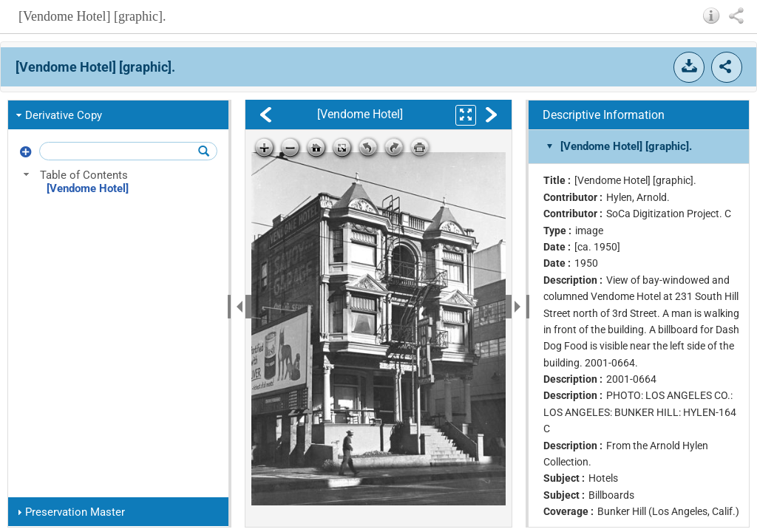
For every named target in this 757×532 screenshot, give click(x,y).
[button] (712, 16)
